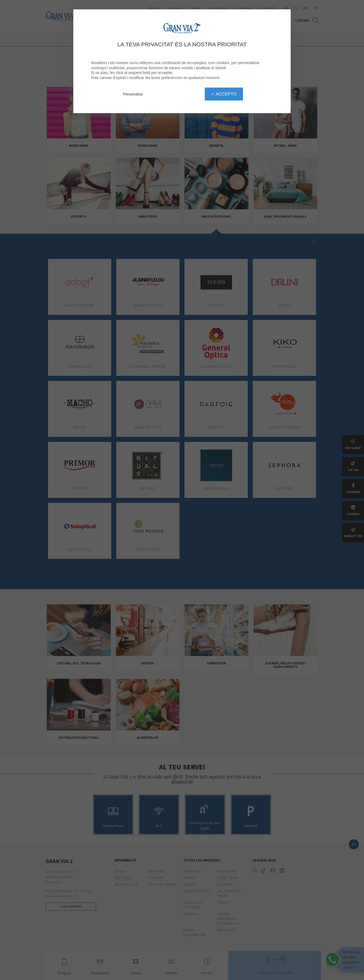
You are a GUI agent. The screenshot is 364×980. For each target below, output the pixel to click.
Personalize (133, 94)
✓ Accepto (224, 94)
